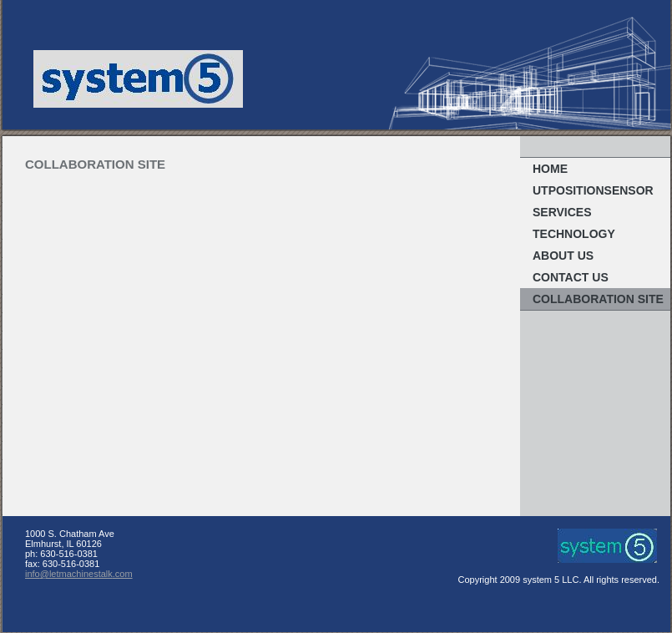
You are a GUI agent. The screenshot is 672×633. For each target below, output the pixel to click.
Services (562, 212)
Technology (574, 234)
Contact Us (571, 277)
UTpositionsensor (593, 190)
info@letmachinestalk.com (79, 574)
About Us (563, 256)
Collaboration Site (598, 299)
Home (550, 169)
